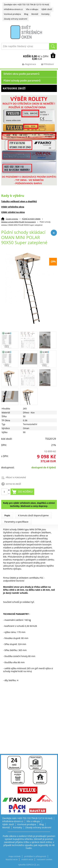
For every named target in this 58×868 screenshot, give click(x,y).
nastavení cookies (45, 859)
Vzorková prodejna (12, 14)
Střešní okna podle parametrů (22, 74)
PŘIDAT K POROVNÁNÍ (16, 478)
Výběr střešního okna (13, 207)
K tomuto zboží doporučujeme (33, 515)
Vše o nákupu (32, 9)
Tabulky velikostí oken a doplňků (19, 201)
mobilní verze (27, 859)
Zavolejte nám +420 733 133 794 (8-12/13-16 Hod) (26, 5)
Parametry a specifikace (16, 522)
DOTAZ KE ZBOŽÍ (13, 484)
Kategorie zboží (29, 88)
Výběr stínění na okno (13, 212)
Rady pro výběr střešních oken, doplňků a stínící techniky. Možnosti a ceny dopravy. (29, 504)
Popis (7, 515)
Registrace (29, 64)
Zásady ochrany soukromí (16, 19)
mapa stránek (14, 856)
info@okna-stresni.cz (13, 9)
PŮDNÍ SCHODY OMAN (31, 219)
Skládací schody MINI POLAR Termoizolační (19, 222)
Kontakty (45, 14)
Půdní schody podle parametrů (22, 81)
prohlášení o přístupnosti (35, 856)
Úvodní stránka (12, 219)
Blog (26, 14)
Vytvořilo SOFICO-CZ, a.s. (29, 865)
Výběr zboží (47, 9)
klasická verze (12, 859)
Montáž (35, 14)
